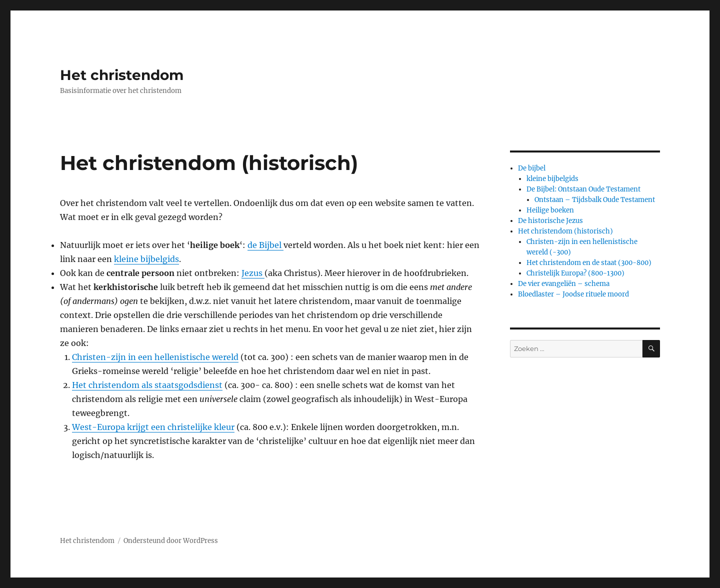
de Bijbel (265, 245)
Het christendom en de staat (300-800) (589, 263)
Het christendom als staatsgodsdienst (147, 385)
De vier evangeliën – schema (564, 284)
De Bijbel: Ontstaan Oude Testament (583, 189)
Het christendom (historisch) (565, 231)
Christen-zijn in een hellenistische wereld (155, 357)
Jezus (253, 273)
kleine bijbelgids (146, 259)
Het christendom (122, 75)
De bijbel (532, 168)
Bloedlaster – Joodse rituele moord (573, 294)
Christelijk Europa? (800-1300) (575, 273)
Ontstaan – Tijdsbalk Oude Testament (595, 200)
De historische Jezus (550, 221)
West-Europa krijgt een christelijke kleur (153, 427)
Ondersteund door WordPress (171, 541)
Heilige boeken (550, 210)
